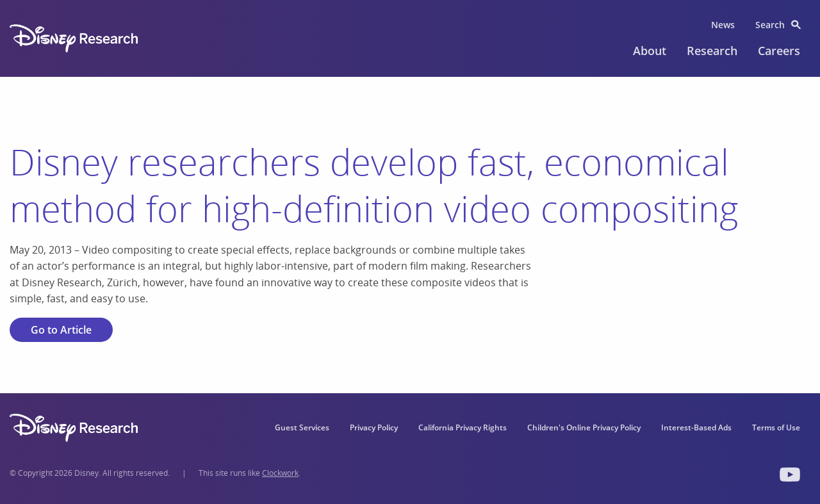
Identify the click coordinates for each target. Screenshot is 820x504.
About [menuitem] (650, 51)
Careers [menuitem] (779, 51)
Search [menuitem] (770, 25)
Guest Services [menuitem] (302, 427)
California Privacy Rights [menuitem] (463, 427)
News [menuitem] (723, 25)
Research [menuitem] (712, 51)
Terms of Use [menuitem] (776, 427)
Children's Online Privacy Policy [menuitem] (584, 427)
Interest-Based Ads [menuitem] (696, 427)
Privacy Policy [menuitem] (374, 427)
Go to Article (61, 330)
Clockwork (280, 473)
